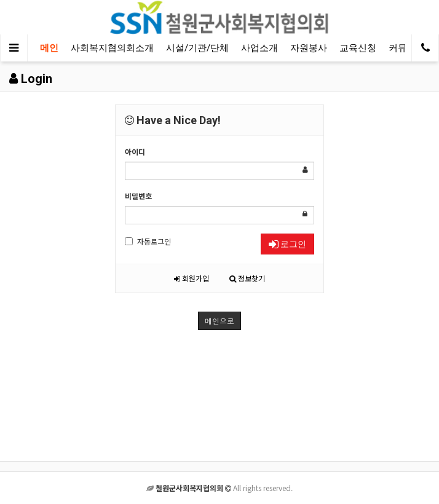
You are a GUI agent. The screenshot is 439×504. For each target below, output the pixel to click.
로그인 (287, 244)
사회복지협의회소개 (112, 48)
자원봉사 (309, 48)
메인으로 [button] (219, 321)
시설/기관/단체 (197, 48)
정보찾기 (247, 278)
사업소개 (259, 48)
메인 (49, 48)
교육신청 (358, 48)
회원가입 (192, 278)
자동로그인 (148, 241)
